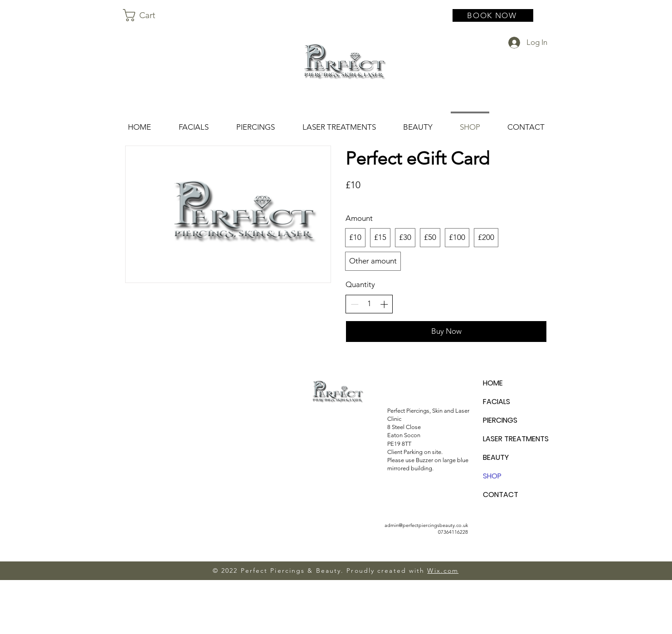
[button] (147, 15)
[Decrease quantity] (355, 304)
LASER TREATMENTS (515, 439)
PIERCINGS (500, 420)
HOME (493, 383)
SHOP (492, 476)
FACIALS (497, 402)
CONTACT (501, 495)
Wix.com (443, 571)
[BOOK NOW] (493, 15)
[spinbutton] (369, 304)
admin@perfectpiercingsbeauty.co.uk (426, 525)
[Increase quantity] (384, 304)
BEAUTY (496, 457)
